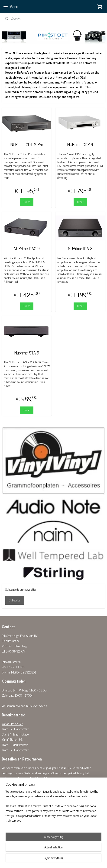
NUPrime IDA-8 (80, 249)
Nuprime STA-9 (27, 353)
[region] (53, 808)
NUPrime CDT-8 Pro (27, 145)
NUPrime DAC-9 (27, 249)
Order (27, 202)
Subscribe (15, 600)
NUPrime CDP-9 (80, 145)
